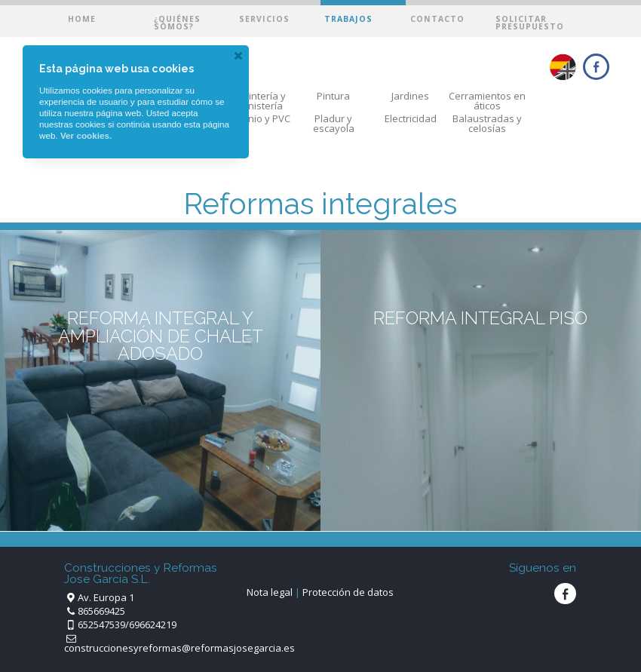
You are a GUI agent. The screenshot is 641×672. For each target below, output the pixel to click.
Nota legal (270, 592)
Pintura (333, 96)
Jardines (410, 96)
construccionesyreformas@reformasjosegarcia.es (179, 648)
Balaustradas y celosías (487, 123)
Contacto (437, 19)
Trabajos (348, 19)
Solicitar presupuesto (530, 23)
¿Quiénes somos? (177, 23)
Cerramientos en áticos (487, 101)
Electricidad (411, 118)
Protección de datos (348, 592)
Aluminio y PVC (257, 118)
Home (82, 19)
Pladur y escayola (334, 123)
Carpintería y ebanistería (256, 101)
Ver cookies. (86, 135)
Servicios (264, 19)
